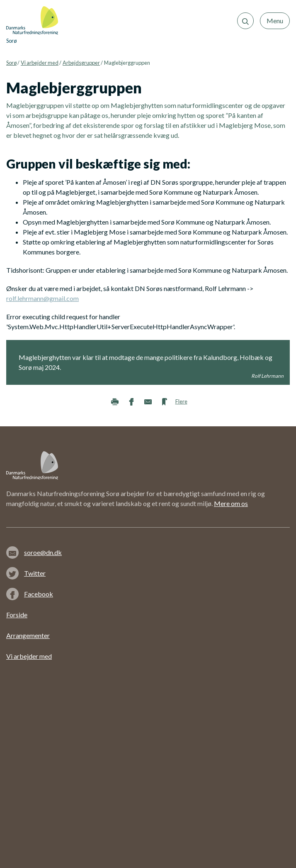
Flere (181, 401)
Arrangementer (28, 635)
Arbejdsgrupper (81, 63)
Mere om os (231, 503)
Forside (17, 615)
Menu (275, 21)
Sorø (11, 63)
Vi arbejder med (40, 63)
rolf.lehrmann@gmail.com (42, 298)
